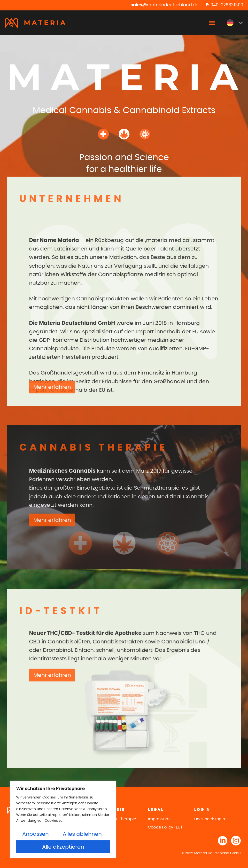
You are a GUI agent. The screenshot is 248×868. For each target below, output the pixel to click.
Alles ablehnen (82, 834)
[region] (63, 820)
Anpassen (35, 834)
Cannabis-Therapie (117, 819)
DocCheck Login (210, 819)
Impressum (159, 819)
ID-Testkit (107, 827)
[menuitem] (235, 23)
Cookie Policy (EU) (165, 827)
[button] (212, 23)
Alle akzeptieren (63, 847)
